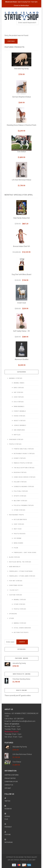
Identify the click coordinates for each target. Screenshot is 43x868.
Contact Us (9, 785)
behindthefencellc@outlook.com (24, 721)
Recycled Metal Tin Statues (20, 562)
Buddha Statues (20, 472)
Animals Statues (16, 378)
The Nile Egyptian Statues (24, 468)
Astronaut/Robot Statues (24, 454)
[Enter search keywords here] (10, 642)
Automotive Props (21, 632)
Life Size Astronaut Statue (22, 180)
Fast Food (18, 529)
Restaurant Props (17, 515)
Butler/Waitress (20, 520)
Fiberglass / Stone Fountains (21, 571)
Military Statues (20, 501)
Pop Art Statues (16, 581)
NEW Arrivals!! (15, 567)
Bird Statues (19, 388)
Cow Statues (19, 397)
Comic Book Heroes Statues (25, 477)
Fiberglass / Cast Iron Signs (25, 553)
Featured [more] (21, 658)
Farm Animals (19, 407)
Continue (11, 41)
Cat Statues (18, 392)
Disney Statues (20, 458)
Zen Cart (32, 860)
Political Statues (21, 491)
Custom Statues (16, 595)
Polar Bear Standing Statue (21, 679)
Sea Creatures (19, 430)
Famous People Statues (23, 463)
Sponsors (13, 614)
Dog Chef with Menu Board (21, 274)
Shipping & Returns (12, 775)
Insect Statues (20, 421)
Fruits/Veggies (20, 534)
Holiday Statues (20, 482)
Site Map (8, 788)
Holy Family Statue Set (22, 218)
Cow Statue (22, 152)
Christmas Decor (16, 585)
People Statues (15, 444)
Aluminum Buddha (22, 359)
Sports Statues (20, 496)
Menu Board (18, 543)
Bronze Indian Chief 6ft (22, 246)
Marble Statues (20, 623)
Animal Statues (20, 600)
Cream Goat (22, 303)
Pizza (16, 548)
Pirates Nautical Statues (24, 449)
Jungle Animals (20, 425)
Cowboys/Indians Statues (24, 487)
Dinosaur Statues (16, 439)
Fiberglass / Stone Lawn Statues (22, 576)
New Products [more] (22, 674)
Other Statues (19, 510)
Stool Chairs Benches (22, 628)
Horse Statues (19, 416)
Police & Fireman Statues (24, 505)
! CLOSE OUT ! (14, 590)
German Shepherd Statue (22, 97)
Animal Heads (19, 383)
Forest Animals (20, 411)
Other (12, 618)
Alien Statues (15, 557)
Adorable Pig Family (21, 69)
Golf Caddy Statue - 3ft (21, 331)
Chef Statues (19, 524)
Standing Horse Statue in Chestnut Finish (21, 125)
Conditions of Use (11, 782)
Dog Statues (19, 402)
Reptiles (17, 435)
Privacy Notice (10, 778)
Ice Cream (17, 538)
